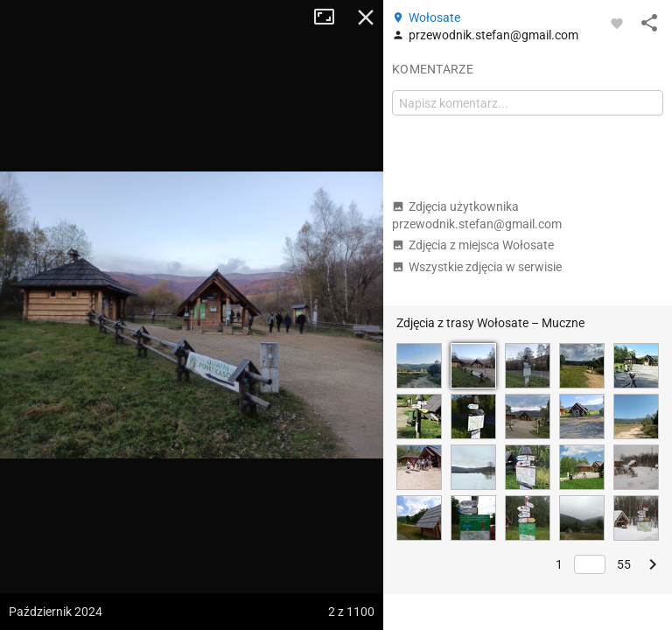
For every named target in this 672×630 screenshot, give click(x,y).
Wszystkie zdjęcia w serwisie (477, 267)
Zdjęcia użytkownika (477, 215)
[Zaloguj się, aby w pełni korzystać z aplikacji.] (617, 23)
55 (624, 564)
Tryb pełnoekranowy (331, 17)
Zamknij (366, 17)
